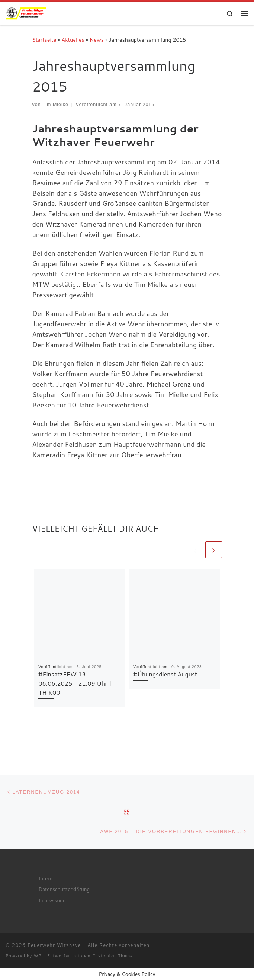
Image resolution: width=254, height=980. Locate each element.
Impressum (51, 900)
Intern (45, 878)
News (97, 40)
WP (37, 956)
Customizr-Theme (113, 956)
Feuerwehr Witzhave (54, 945)
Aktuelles (73, 40)
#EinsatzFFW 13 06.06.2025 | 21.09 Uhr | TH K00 (75, 683)
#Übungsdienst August (165, 674)
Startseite (44, 40)
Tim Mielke (55, 105)
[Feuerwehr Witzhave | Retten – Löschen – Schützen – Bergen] (26, 12)
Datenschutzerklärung (64, 889)
